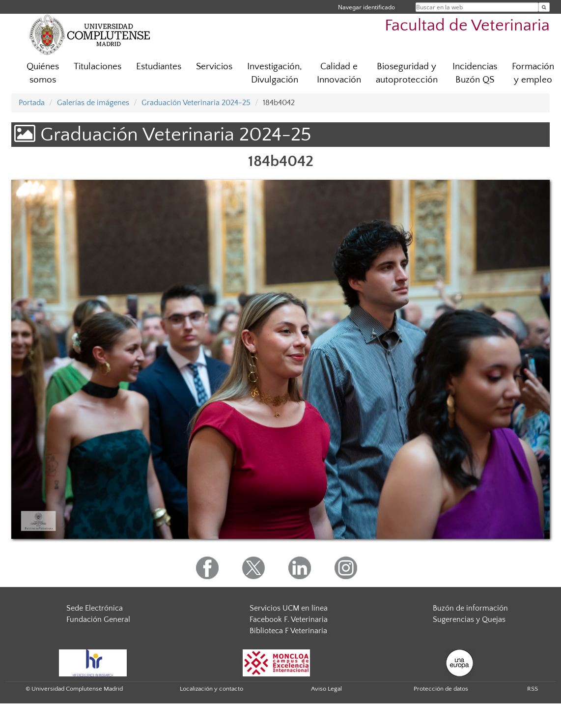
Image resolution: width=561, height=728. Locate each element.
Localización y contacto (211, 689)
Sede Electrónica (95, 608)
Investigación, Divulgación (275, 73)
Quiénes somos (43, 73)
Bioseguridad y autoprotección (407, 73)
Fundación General (98, 619)
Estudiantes (159, 67)
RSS (533, 689)
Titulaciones (98, 67)
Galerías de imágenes (93, 103)
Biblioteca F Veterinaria (288, 631)
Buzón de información (470, 608)
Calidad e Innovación (339, 73)
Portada (32, 103)
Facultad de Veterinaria (467, 26)
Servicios (214, 67)
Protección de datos (441, 689)
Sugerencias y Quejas (469, 619)
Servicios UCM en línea (289, 608)
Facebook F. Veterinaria (289, 619)
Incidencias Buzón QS (475, 73)
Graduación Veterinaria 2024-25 (196, 103)
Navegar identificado (366, 7)
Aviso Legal (326, 689)
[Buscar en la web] (544, 7)
